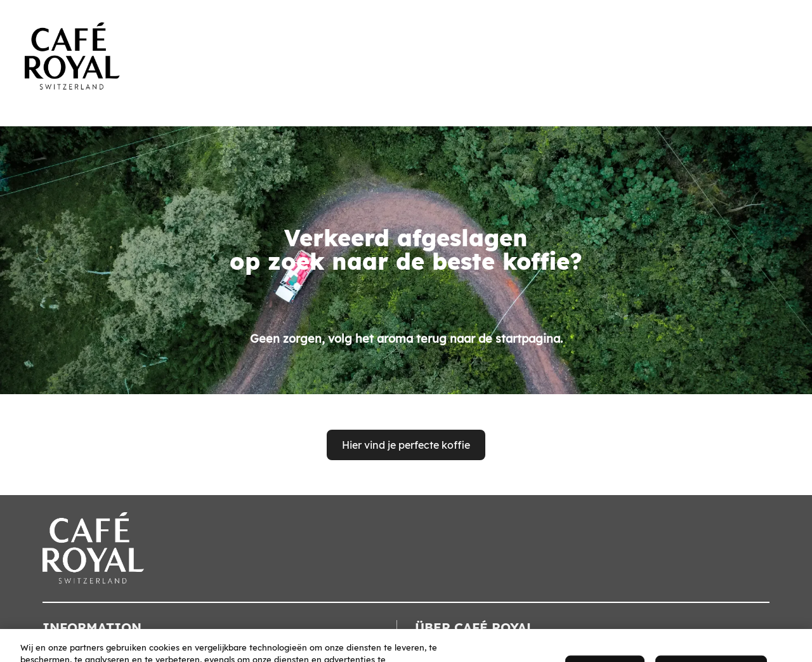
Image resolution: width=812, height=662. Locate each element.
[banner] (406, 46)
